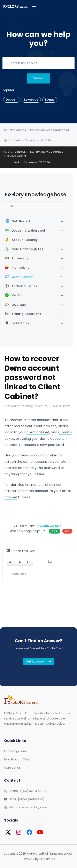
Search (39, 78)
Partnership (17, 258)
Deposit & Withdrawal (25, 231)
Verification (17, 295)
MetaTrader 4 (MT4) (24, 249)
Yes (55, 531)
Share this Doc (21, 551)
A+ (29, 562)
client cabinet (38, 432)
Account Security (21, 240)
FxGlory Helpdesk (16, 130)
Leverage (31, 100)
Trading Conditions (23, 314)
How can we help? (49, 526)
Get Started (17, 221)
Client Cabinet (19, 277)
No (67, 531)
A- (11, 562)
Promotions (17, 268)
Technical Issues (21, 286)
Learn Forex (17, 323)
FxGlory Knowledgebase (47, 130)
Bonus (50, 100)
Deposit (12, 100)
